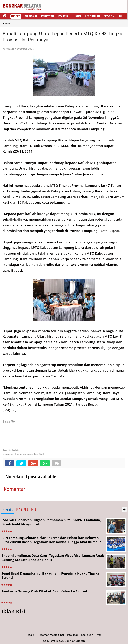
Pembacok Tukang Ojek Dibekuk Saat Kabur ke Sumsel (44, 591)
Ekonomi (110, 16)
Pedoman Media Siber (51, 635)
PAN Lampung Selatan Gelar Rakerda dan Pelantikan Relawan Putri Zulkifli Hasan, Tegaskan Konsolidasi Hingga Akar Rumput (51, 540)
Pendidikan (92, 16)
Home (6, 23)
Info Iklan (73, 635)
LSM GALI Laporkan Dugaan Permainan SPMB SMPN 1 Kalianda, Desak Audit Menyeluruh (51, 522)
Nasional (31, 16)
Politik (63, 16)
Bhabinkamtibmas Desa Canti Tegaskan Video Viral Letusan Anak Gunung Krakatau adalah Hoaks (53, 558)
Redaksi (31, 635)
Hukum (76, 16)
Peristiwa (48, 16)
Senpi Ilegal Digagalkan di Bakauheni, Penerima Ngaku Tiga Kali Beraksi (51, 576)
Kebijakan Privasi (92, 635)
